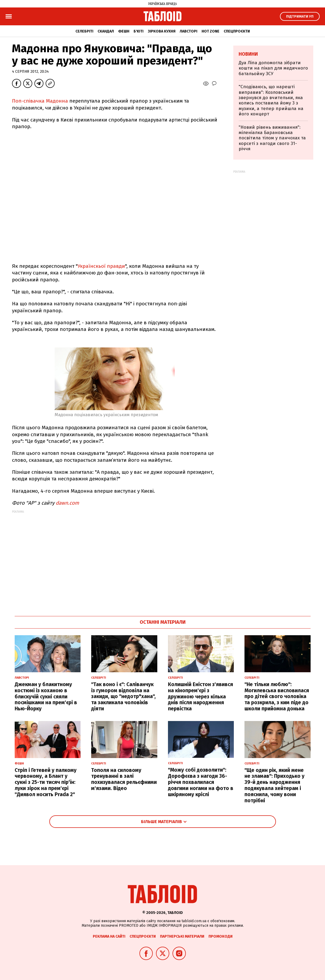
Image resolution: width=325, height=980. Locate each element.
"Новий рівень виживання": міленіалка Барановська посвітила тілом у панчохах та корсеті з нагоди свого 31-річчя (272, 138)
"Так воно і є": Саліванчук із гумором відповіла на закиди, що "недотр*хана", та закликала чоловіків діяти (123, 696)
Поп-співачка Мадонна (41, 101)
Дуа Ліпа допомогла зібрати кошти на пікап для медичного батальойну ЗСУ (273, 68)
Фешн (124, 31)
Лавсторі (188, 31)
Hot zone (210, 31)
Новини (248, 54)
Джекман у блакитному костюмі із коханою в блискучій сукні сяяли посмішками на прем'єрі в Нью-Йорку (46, 696)
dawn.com (67, 503)
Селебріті (84, 31)
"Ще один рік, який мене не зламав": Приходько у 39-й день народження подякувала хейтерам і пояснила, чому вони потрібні (274, 785)
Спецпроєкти (237, 31)
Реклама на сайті (109, 936)
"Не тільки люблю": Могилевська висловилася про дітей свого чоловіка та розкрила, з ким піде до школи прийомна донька (277, 696)
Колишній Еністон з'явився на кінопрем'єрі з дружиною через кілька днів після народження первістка (200, 696)
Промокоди (220, 936)
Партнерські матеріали (182, 936)
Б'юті (139, 31)
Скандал (106, 31)
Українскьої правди (101, 266)
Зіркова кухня (162, 31)
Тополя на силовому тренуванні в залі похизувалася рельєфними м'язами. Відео (124, 779)
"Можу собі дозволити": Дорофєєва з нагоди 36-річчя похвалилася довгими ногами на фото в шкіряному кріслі (201, 782)
